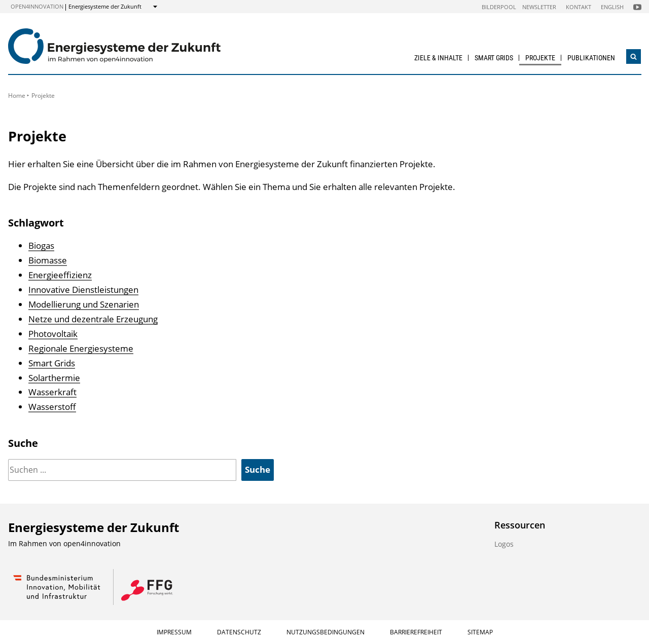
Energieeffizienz (60, 275)
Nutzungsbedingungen (326, 632)
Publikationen (591, 58)
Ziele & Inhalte (438, 58)
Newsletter (539, 7)
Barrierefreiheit (416, 632)
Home (17, 96)
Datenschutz (239, 632)
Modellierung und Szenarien (84, 304)
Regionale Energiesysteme (81, 348)
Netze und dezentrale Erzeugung (93, 319)
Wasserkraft (52, 392)
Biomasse (48, 260)
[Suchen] (122, 470)
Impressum (174, 632)
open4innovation (37, 6)
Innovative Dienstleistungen (83, 290)
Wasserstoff (52, 407)
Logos (504, 544)
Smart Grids (494, 58)
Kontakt (579, 7)
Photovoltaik (53, 334)
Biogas (41, 245)
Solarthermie (54, 378)
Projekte (540, 58)
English (612, 7)
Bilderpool (499, 7)
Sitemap (480, 632)
